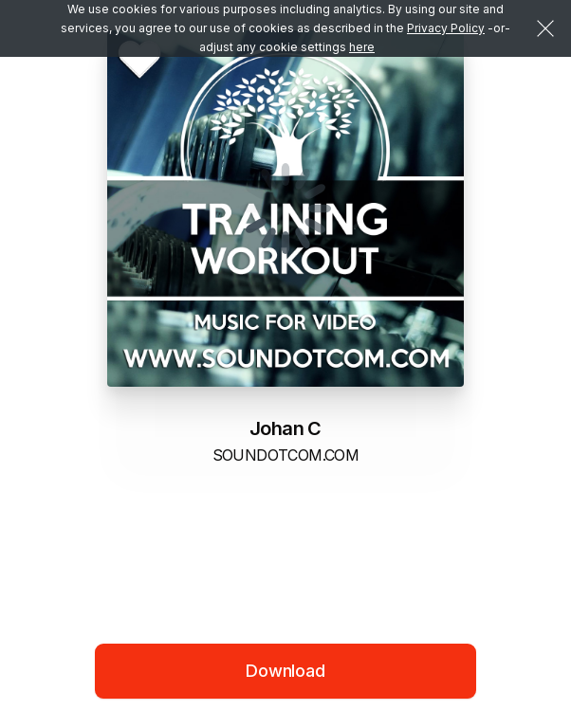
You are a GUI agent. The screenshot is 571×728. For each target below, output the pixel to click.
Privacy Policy (446, 28)
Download (285, 671)
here (362, 47)
